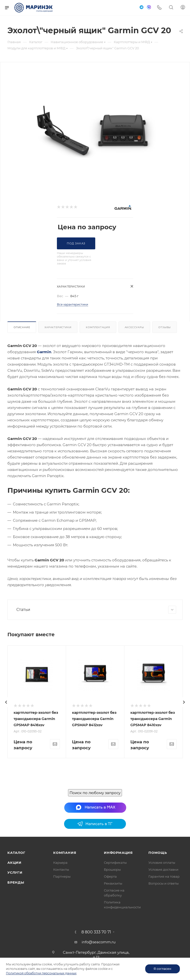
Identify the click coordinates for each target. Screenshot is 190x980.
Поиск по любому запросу (95, 892)
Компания (65, 952)
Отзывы (165, 327)
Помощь (158, 952)
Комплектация (98, 327)
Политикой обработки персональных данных (41, 973)
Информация (118, 952)
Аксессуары (134, 327)
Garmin (44, 352)
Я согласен (162, 969)
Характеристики (58, 327)
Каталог (16, 952)
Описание (22, 327)
